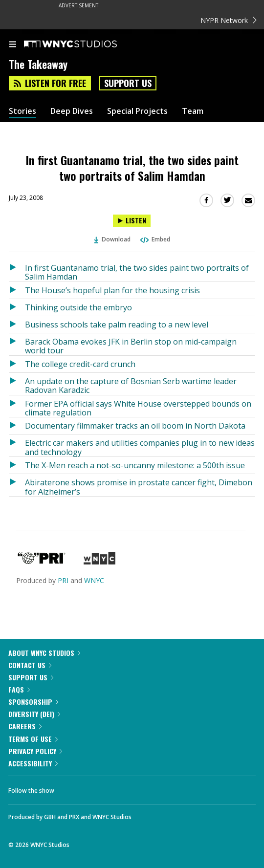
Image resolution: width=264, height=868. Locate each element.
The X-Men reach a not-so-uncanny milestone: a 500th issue (135, 465)
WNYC (94, 580)
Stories (22, 111)
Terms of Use (33, 739)
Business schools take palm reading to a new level (117, 325)
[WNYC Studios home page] (83, 44)
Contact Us (30, 665)
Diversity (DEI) (34, 714)
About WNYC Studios (44, 653)
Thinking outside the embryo (78, 307)
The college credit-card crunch (80, 364)
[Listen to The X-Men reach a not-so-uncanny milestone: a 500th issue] (17, 465)
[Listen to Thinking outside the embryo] (17, 307)
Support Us (128, 83)
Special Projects (137, 111)
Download (112, 239)
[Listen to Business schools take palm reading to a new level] (17, 325)
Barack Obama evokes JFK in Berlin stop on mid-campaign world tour (131, 346)
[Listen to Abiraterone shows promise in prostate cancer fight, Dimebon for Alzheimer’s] (17, 485)
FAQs (19, 689)
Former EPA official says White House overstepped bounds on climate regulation (138, 408)
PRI (63, 580)
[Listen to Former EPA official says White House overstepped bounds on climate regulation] (17, 406)
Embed (154, 239)
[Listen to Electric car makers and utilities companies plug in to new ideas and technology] (17, 445)
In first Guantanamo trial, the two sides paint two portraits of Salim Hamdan (137, 272)
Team (193, 111)
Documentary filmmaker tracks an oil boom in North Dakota (135, 426)
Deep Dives (72, 111)
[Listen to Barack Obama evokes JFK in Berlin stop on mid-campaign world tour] (17, 344)
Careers (25, 726)
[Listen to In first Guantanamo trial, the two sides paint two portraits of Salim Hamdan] (132, 221)
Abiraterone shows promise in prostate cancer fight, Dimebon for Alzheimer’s (139, 487)
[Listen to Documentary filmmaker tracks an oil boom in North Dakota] (17, 426)
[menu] (13, 45)
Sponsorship (33, 702)
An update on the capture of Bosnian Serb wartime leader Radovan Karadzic (131, 385)
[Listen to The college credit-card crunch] (17, 364)
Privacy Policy (35, 751)
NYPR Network (229, 20)
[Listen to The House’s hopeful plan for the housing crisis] (17, 290)
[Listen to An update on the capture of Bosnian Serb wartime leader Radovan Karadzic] (17, 384)
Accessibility (33, 763)
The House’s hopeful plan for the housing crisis (112, 290)
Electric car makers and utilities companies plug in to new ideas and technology (140, 447)
